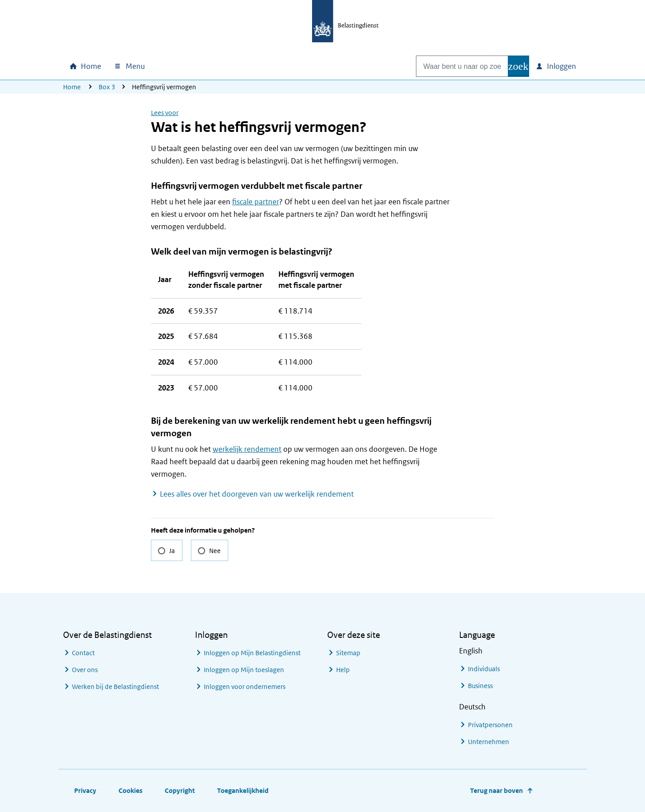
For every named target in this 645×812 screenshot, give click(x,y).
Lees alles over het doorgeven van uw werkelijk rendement (257, 494)
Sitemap (348, 653)
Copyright (180, 790)
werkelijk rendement (247, 449)
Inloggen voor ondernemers (245, 687)
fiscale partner (256, 202)
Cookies (131, 790)
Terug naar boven (497, 790)
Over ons (85, 670)
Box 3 (107, 87)
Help (343, 670)
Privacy (85, 790)
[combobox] (453, 66)
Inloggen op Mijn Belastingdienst (252, 653)
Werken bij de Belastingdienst (115, 687)
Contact (83, 653)
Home (72, 87)
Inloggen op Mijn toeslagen (244, 670)
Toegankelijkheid (243, 790)
